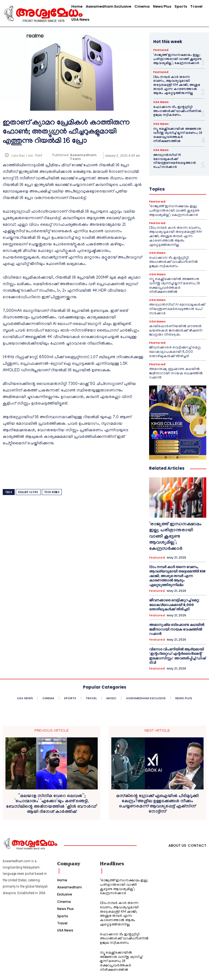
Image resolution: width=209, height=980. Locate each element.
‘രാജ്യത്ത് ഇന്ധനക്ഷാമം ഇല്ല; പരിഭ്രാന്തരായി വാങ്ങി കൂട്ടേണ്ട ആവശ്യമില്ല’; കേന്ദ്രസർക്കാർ (176, 59)
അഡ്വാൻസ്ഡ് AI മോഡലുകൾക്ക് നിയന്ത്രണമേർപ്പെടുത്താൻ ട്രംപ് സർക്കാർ (177, 157)
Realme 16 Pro (28, 492)
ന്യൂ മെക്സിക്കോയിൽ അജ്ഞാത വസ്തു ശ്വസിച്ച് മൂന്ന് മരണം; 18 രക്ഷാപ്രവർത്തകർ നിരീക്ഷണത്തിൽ (175, 134)
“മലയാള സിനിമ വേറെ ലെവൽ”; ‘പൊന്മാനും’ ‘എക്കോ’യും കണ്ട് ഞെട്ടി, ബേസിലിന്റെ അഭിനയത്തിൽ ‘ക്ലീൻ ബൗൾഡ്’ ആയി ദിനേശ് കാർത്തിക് (52, 792)
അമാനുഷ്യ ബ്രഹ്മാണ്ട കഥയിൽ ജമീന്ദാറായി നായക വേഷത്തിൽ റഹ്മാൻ (176, 366)
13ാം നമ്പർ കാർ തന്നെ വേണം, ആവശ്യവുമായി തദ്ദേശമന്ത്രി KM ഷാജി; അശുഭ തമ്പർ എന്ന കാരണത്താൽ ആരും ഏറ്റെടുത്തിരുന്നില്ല (176, 85)
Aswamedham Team (83, 157)
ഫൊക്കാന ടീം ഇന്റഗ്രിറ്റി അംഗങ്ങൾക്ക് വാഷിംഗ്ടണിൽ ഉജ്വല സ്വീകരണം (175, 110)
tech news (52, 492)
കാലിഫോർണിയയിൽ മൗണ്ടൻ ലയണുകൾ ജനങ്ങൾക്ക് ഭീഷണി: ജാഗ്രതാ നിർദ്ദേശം (176, 323)
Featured (161, 50)
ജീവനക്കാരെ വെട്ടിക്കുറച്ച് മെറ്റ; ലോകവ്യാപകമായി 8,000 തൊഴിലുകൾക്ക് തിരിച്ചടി (175, 345)
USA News (161, 101)
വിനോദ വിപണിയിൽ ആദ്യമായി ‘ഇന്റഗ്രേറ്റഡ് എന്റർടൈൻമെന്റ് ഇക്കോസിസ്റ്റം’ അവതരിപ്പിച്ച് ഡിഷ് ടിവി (175, 644)
